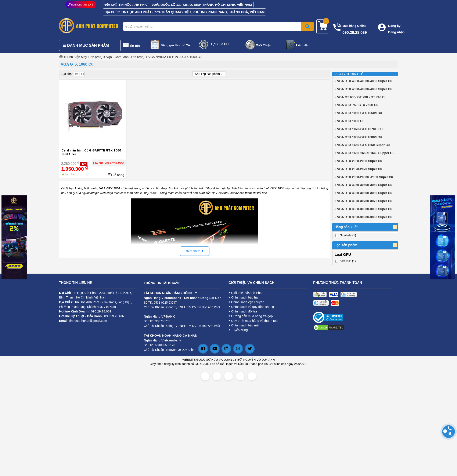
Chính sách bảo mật (244, 325)
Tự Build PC (220, 44)
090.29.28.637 (114, 316)
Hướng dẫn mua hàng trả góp (251, 316)
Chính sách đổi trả (243, 311)
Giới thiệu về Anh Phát (246, 293)
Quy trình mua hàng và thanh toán (254, 321)
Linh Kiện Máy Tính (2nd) (85, 57)
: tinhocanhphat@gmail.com (83, 321)
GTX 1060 (346, 261)
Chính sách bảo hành (245, 297)
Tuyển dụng (238, 330)
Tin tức (135, 46)
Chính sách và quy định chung (251, 307)
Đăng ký (394, 26)
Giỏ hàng (118, 175)
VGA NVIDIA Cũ (160, 57)
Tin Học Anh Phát (84, 293)
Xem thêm (195, 251)
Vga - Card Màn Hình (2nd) (125, 57)
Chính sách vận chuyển (246, 302)
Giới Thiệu (264, 45)
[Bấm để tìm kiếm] (308, 26)
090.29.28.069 (101, 311)
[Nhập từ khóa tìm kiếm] (218, 26)
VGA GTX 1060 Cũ (188, 57)
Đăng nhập (396, 32)
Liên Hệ (302, 45)
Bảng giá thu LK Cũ (175, 45)
